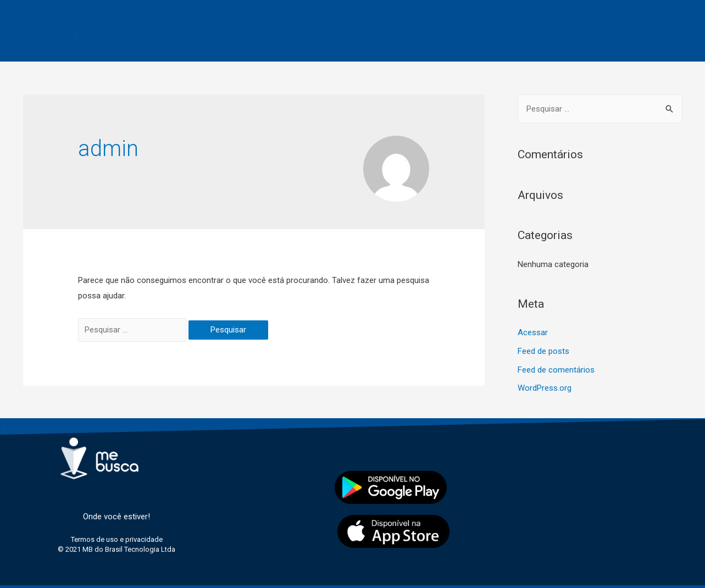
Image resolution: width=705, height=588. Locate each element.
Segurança (361, 23)
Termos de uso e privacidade (360, 49)
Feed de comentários (556, 370)
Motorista (224, 23)
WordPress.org (545, 388)
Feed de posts (543, 351)
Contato (499, 23)
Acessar (533, 332)
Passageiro (292, 23)
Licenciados (433, 23)
